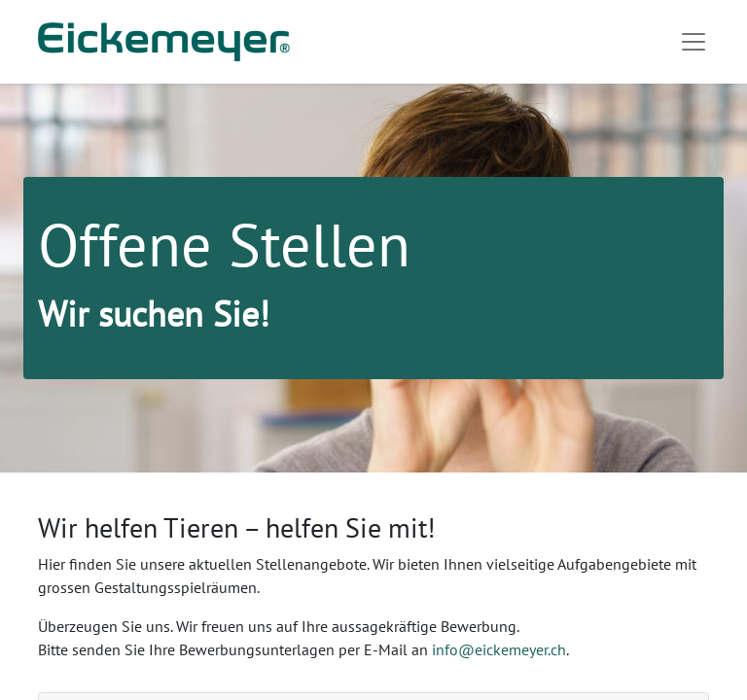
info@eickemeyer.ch (499, 649)
